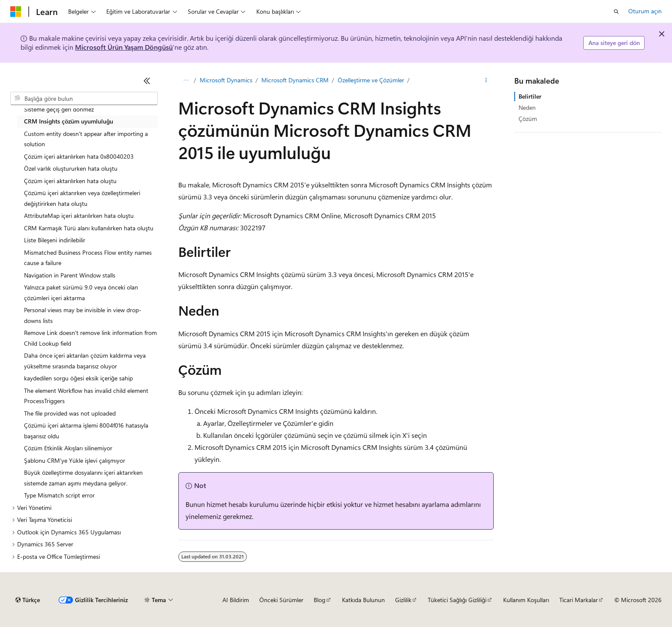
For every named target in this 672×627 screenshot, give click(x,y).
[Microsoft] (16, 12)
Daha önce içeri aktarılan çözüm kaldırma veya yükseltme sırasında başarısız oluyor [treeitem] (85, 361)
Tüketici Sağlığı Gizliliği (457, 600)
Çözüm (528, 119)
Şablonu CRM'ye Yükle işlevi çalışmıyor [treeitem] (75, 460)
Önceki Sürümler (281, 600)
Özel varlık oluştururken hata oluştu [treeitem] (71, 168)
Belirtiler (530, 96)
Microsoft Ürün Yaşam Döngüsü (124, 47)
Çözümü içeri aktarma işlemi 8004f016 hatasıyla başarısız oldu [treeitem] (86, 431)
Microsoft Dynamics (226, 80)
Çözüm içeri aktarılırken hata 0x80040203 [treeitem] (79, 156)
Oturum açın (645, 11)
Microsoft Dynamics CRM (295, 80)
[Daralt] (147, 81)
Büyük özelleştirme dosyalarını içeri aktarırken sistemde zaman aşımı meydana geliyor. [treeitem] (83, 478)
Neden (527, 107)
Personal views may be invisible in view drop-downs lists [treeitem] (83, 315)
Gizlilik (403, 600)
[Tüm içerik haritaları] (186, 80)
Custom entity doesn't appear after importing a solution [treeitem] (86, 139)
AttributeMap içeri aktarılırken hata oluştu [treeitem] (79, 216)
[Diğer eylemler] (486, 80)
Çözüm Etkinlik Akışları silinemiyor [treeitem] (68, 448)
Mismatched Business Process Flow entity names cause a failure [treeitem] (88, 258)
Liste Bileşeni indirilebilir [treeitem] (55, 240)
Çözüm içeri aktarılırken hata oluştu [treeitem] (70, 181)
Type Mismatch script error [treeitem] (59, 495)
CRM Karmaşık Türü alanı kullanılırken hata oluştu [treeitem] (89, 228)
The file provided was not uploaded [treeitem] (70, 413)
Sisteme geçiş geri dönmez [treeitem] (59, 109)
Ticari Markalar (579, 600)
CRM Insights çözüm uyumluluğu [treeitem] (69, 121)
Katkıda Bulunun (363, 600)
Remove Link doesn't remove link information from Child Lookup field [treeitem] (90, 338)
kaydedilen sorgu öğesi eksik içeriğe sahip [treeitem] (78, 378)
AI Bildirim (236, 600)
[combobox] (84, 99)
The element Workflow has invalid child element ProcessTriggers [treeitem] (86, 396)
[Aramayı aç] (616, 12)
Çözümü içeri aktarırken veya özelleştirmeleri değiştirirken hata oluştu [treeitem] (82, 198)
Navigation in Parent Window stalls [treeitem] (70, 275)
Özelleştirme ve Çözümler (371, 80)
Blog (319, 600)
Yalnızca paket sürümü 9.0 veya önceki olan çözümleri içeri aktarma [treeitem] (81, 292)
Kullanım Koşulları (526, 600)
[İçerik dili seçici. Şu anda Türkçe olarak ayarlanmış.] (28, 600)
